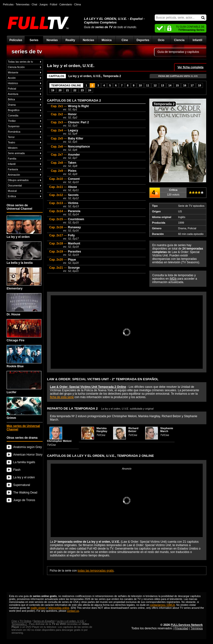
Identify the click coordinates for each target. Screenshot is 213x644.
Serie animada (16, 153)
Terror (11, 137)
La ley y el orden (24, 227)
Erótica (12, 196)
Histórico (13, 83)
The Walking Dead (25, 493)
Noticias (89, 40)
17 (192, 85)
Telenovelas (23, 4)
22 (75, 90)
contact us (73, 611)
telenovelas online (59, 608)
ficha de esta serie (62, 397)
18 (200, 85)
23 (82, 90)
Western (13, 148)
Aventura (13, 94)
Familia (12, 159)
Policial (12, 89)
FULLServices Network (187, 625)
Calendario (66, 4)
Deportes (143, 40)
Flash (17, 470)
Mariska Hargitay (102, 430)
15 (177, 85)
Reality (70, 40)
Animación (14, 175)
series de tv (27, 51)
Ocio (161, 40)
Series (34, 40)
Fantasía (13, 169)
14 (170, 85)
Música (107, 40)
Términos (197, 628)
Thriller (12, 121)
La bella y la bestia (24, 253)
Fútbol (54, 4)
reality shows (38, 608)
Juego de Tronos (24, 500)
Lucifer (24, 382)
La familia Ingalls (24, 462)
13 (163, 85)
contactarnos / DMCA (162, 605)
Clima (77, 4)
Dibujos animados (18, 180)
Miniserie (13, 72)
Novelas (52, 40)
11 (148, 85)
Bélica (11, 99)
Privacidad (181, 628)
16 (185, 85)
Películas (16, 40)
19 (53, 90)
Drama (12, 105)
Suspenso (14, 126)
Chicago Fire (24, 331)
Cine (125, 40)
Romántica (14, 132)
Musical (12, 191)
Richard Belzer (133, 430)
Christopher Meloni (59, 441)
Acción (12, 78)
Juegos (44, 4)
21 (67, 90)
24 (90, 90)
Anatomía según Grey (28, 447)
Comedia (13, 115)
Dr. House (24, 305)
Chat (34, 4)
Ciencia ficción (16, 67)
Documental (15, 185)
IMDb (173, 279)
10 (140, 85)
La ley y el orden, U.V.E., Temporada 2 (95, 76)
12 (155, 85)
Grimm (24, 408)
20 (60, 90)
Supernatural (22, 485)
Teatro (12, 142)
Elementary (24, 279)
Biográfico (14, 110)
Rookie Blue (24, 356)
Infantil (197, 40)
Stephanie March (167, 430)
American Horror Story (28, 455)
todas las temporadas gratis (96, 571)
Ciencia (179, 40)
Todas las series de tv (20, 62)
